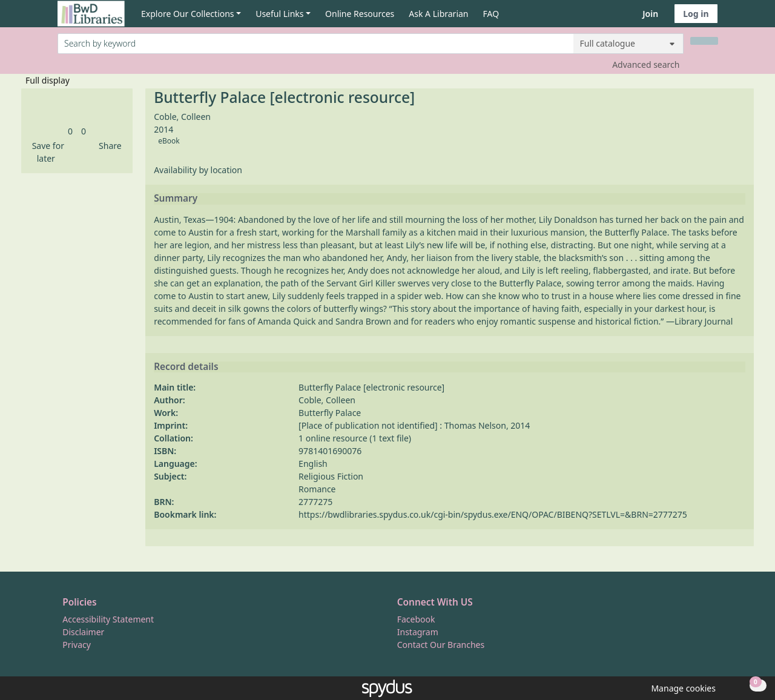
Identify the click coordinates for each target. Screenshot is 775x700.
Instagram (418, 632)
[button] (46, 152)
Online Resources (360, 14)
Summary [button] (176, 199)
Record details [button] (186, 367)
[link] (70, 131)
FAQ (491, 14)
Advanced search (646, 64)
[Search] (704, 41)
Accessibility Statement (108, 619)
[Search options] (628, 44)
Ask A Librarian (438, 14)
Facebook (416, 619)
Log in (696, 14)
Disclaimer (83, 632)
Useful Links (279, 14)
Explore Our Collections (188, 14)
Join (650, 14)
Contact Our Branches (441, 645)
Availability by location (198, 170)
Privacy (77, 645)
